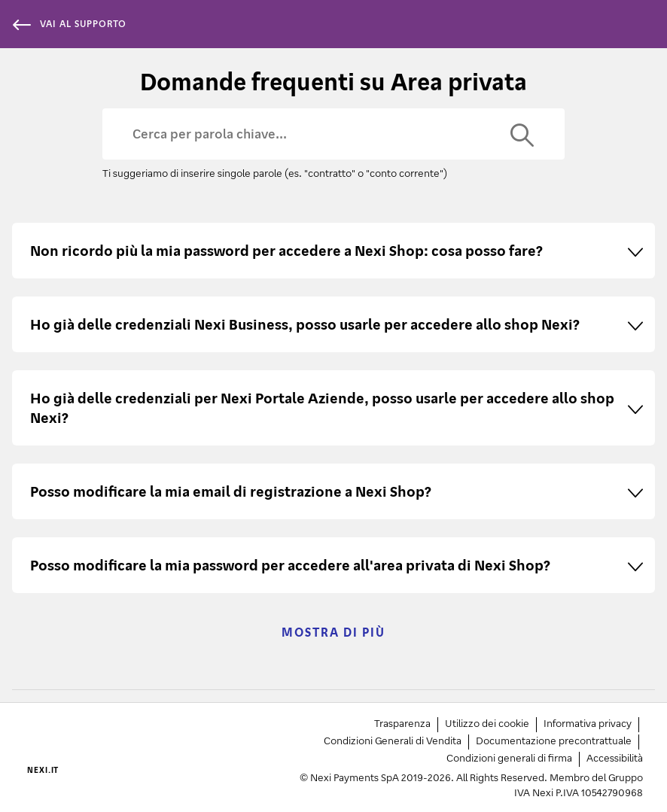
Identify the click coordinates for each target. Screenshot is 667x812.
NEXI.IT (43, 770)
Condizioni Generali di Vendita (393, 740)
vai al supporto (69, 24)
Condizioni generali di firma (509, 757)
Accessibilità (615, 757)
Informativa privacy (588, 723)
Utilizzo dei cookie (487, 723)
